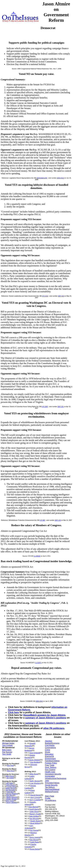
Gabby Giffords (29, 777)
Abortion (48, 741)
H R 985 (42, 520)
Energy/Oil (49, 756)
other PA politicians (54, 728)
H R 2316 (45, 296)
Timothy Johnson (30, 803)
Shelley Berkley (12, 799)
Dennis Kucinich (30, 756)
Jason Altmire (34, 760)
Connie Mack (11, 787)
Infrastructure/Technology (56, 778)
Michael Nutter (8, 743)
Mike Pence (10, 776)
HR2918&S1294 (42, 178)
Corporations (50, 748)
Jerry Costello (35, 800)
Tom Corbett (7, 745)
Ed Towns (34, 830)
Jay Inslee (10, 778)
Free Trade (50, 765)
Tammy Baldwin (12, 802)
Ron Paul (10, 765)
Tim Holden (35, 762)
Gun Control (50, 770)
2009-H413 (60, 178)
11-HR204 (37, 556)
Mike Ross (34, 774)
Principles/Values (52, 783)
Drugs (48, 752)
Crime (48, 750)
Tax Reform (50, 787)
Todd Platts (34, 842)
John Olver (34, 811)
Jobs (47, 781)
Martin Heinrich (12, 797)
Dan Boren (34, 840)
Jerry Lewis (35, 797)
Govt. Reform (51, 767)
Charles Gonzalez (30, 845)
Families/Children (52, 761)
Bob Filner (11, 771)
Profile (48, 798)
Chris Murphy (11, 785)
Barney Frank (35, 814)
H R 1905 (45, 407)
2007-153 (58, 520)
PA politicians (51, 800)
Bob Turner (10, 801)
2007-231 (61, 407)
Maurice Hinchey (31, 834)
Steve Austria (35, 837)
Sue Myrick (34, 818)
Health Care (50, 772)
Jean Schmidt (35, 753)
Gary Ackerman (29, 827)
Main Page (49, 796)
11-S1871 (38, 663)
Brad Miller (35, 823)
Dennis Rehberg (12, 794)
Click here (14, 712)
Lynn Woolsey (35, 783)
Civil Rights (50, 745)
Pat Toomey (7, 752)
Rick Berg (10, 795)
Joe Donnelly (10, 790)
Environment (50, 759)
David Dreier (35, 795)
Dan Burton (33, 807)
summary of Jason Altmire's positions (46, 718)
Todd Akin (10, 792)
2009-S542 (39, 701)
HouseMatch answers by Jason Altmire (44, 715)
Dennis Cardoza (30, 787)
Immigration (50, 776)
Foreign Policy (51, 763)
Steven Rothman (29, 749)
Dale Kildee (34, 816)
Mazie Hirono (10, 788)
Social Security (51, 785)
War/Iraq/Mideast (52, 789)
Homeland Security (53, 774)
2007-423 (61, 296)
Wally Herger (35, 781)
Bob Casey (7, 750)
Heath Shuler (35, 821)
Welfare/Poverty (52, 792)
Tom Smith (7, 754)
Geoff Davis (34, 809)
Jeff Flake (9, 783)
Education (49, 754)
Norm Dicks (35, 849)
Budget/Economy (52, 743)
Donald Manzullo (30, 744)
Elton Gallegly (30, 791)
